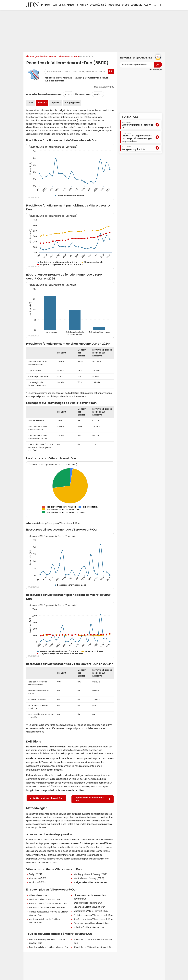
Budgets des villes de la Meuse (90, 882)
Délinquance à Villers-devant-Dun (91, 923)
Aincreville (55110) (38, 878)
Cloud (125, 5)
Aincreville (68, 78)
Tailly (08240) (36, 874)
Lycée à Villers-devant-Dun (88, 903)
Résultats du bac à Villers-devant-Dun (49, 947)
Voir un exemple (156, 69)
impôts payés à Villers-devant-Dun (61, 523)
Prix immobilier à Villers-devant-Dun (48, 903)
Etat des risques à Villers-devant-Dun (93, 915)
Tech (54, 5)
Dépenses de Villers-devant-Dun (93, 799)
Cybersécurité (98, 5)
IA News (45, 5)
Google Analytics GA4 (134, 148)
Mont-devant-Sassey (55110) (89, 878)
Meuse (53, 56)
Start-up (82, 5)
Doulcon (78, 78)
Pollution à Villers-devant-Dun (89, 927)
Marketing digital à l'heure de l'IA (137, 125)
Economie (136, 5)
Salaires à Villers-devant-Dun (44, 899)
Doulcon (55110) (37, 882)
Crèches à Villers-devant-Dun (89, 907)
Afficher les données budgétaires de (44, 94)
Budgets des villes (40, 56)
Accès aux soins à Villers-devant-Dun (93, 919)
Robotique (114, 5)
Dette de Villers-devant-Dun (47, 798)
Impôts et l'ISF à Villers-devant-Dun (48, 908)
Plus (147, 5)
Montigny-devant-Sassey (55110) (91, 874)
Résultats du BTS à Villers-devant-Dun (93, 947)
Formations (130, 117)
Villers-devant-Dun (68, 56)
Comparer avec (83, 94)
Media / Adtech (67, 5)
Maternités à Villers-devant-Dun (91, 911)
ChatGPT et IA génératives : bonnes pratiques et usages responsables (137, 137)
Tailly (58, 78)
